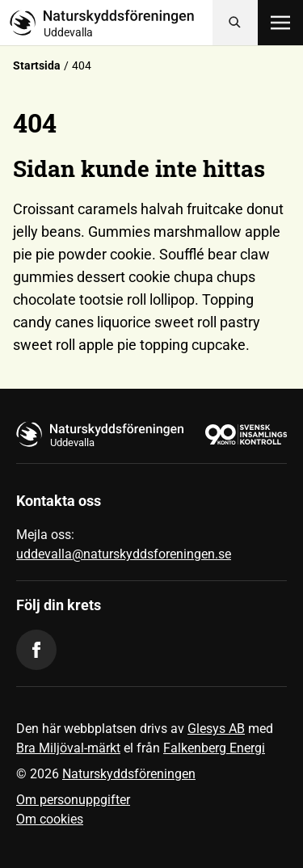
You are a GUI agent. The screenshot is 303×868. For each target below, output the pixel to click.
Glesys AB (216, 729)
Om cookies (50, 819)
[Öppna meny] (280, 23)
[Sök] (235, 23)
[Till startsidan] (111, 23)
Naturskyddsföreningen (129, 774)
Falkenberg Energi (214, 748)
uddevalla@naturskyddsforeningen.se (124, 554)
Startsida (37, 65)
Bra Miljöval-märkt (68, 748)
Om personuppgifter (73, 800)
